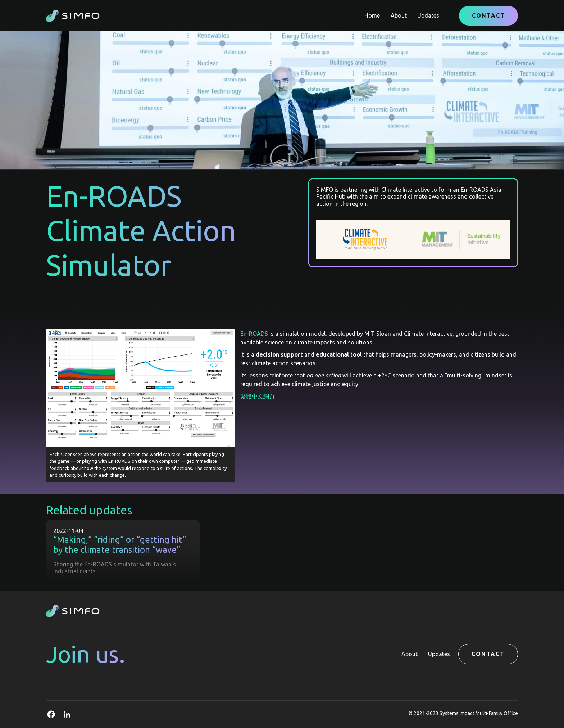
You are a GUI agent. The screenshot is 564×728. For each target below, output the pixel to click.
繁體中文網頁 (258, 396)
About (399, 15)
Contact (488, 15)
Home (372, 15)
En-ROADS (254, 334)
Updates (428, 15)
